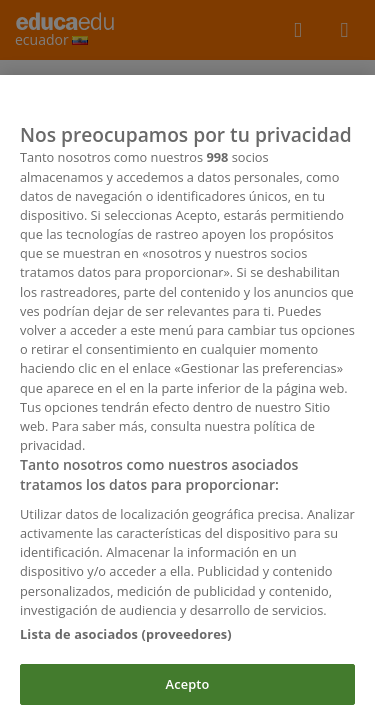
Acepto (188, 688)
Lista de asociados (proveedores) (126, 638)
